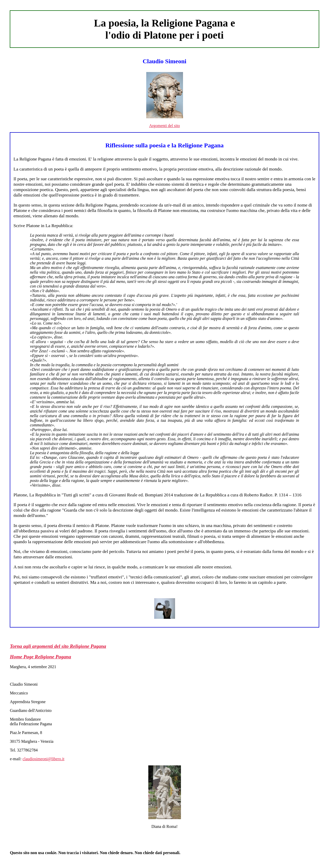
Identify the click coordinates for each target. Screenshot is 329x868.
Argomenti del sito (164, 126)
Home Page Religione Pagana (40, 657)
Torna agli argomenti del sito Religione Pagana (58, 646)
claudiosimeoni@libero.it (44, 759)
